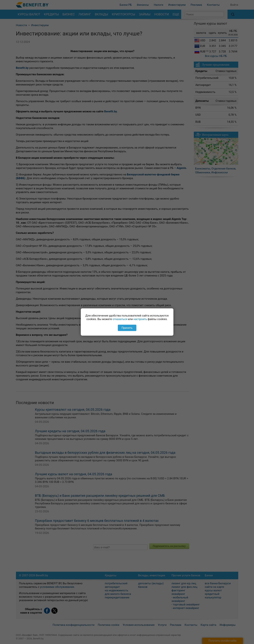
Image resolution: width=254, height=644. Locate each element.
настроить (140, 319)
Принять (127, 328)
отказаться (120, 319)
